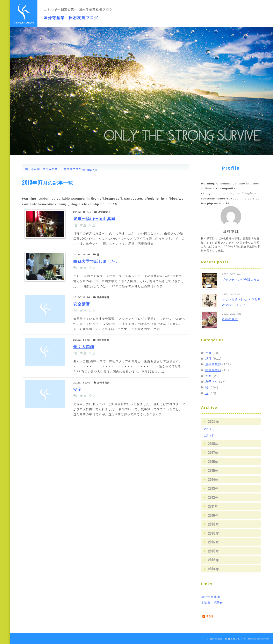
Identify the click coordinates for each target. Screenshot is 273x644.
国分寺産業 (33, 169)
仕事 (209, 353)
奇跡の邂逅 (230, 319)
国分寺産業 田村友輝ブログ (83, 16)
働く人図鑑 (87, 396)
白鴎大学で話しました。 (103, 280)
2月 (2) (210, 429)
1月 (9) (210, 435)
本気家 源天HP (214, 602)
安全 (80, 453)
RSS (208, 616)
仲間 (209, 376)
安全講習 (85, 338)
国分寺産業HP (212, 597)
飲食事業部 (214, 370)
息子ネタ (212, 382)
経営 (209, 358)
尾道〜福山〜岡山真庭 (100, 222)
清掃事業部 (214, 364)
